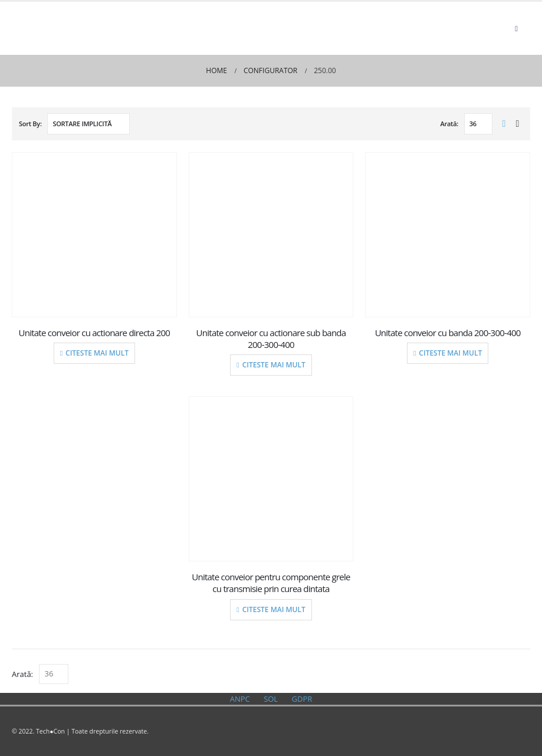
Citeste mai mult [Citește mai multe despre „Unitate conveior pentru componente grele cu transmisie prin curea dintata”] (274, 609)
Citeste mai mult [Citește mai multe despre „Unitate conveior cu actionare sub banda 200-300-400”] (274, 365)
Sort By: (30, 124)
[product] (95, 235)
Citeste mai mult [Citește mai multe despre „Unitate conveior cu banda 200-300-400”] (450, 353)
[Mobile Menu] (516, 28)
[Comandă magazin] (88, 124)
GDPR (302, 699)
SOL (271, 699)
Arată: (450, 124)
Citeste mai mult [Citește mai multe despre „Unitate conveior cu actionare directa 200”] (97, 353)
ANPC (240, 699)
